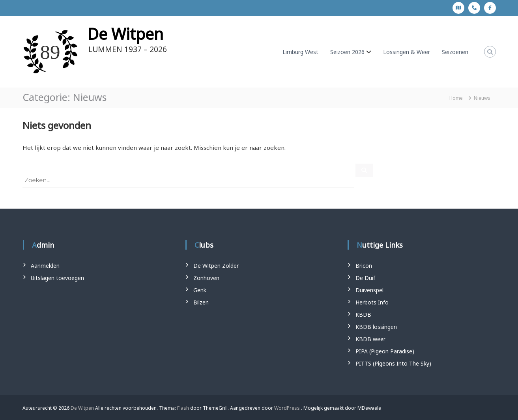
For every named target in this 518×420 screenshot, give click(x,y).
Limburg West (300, 52)
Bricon (364, 266)
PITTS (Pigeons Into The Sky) (393, 363)
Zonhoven (206, 278)
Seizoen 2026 (347, 52)
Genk (200, 290)
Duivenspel (369, 290)
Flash (183, 408)
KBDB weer (370, 339)
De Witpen (125, 34)
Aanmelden (45, 266)
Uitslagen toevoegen (57, 278)
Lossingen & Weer (407, 52)
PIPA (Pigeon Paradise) (385, 351)
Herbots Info (372, 302)
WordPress (287, 408)
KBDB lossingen (376, 327)
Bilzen (201, 302)
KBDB (363, 315)
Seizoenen (455, 52)
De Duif (365, 278)
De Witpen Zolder (216, 266)
